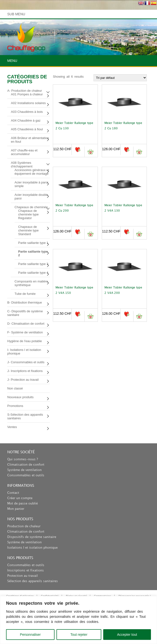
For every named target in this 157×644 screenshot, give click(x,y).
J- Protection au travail (23, 380)
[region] (78, 620)
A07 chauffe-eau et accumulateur (24, 152)
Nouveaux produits (20, 397)
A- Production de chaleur (25, 91)
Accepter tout (127, 635)
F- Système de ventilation (25, 332)
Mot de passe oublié (23, 504)
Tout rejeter (79, 635)
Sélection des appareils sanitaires (33, 581)
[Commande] (120, 78)
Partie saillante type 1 (33, 243)
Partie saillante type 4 (33, 273)
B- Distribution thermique (25, 302)
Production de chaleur (24, 526)
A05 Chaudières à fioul (27, 129)
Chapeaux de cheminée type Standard (28, 230)
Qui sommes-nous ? (23, 459)
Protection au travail (23, 576)
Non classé (15, 388)
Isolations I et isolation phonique (32, 548)
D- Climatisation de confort (26, 324)
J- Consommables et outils (26, 362)
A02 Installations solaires (28, 103)
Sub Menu (16, 14)
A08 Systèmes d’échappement (22, 165)
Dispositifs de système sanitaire (32, 537)
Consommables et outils (26, 475)
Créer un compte (20, 498)
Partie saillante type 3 (33, 264)
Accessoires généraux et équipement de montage (32, 172)
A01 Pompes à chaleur (27, 94)
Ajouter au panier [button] (90, 152)
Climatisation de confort (26, 465)
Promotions (15, 406)
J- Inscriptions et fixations (25, 371)
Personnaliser (30, 635)
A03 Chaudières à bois (27, 112)
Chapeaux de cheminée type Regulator (28, 214)
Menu (12, 61)
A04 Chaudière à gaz (26, 120)
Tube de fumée (25, 294)
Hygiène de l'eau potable (25, 341)
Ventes (12, 427)
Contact (13, 493)
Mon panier (16, 509)
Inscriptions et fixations (26, 570)
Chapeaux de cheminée (31, 207)
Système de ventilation (24, 470)
